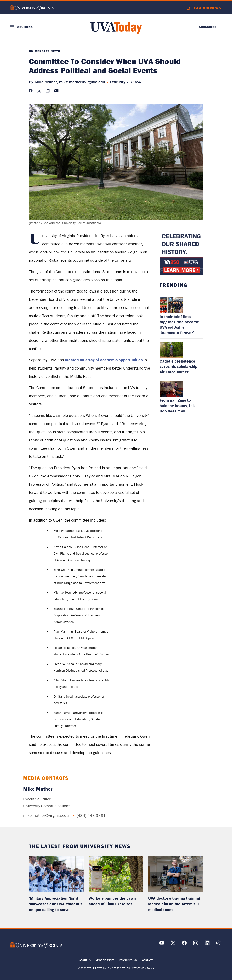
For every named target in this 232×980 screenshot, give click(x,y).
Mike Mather (38, 789)
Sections (25, 27)
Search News (208, 8)
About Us (85, 960)
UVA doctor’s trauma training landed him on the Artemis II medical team (174, 904)
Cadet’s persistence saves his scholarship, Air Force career (179, 366)
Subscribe (207, 27)
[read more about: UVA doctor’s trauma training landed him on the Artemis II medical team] (176, 874)
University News (45, 51)
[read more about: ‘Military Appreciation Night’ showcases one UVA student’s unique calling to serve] (56, 874)
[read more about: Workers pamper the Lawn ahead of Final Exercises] (116, 874)
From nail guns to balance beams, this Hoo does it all (178, 405)
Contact (147, 960)
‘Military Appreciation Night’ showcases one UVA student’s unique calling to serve (56, 904)
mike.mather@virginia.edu (82, 82)
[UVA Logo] (36, 945)
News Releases (105, 960)
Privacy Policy (128, 960)
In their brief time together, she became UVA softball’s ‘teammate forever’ (179, 324)
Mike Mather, (46, 82)
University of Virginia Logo (32, 8)
